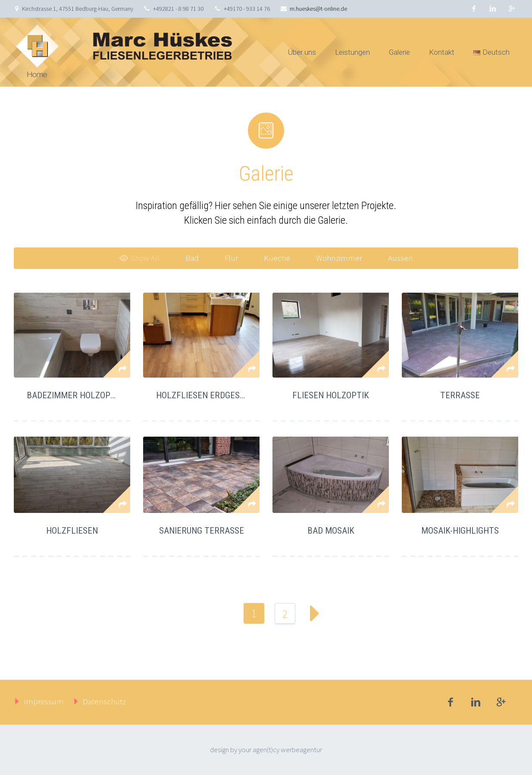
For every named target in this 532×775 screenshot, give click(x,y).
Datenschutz (104, 701)
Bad (192, 258)
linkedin (493, 9)
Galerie (399, 52)
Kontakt (442, 52)
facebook (474, 9)
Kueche (277, 258)
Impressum (44, 701)
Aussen (401, 258)
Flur (231, 258)
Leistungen (352, 52)
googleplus (512, 9)
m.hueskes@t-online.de (318, 9)
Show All (139, 258)
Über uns (302, 52)
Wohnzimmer (339, 258)
